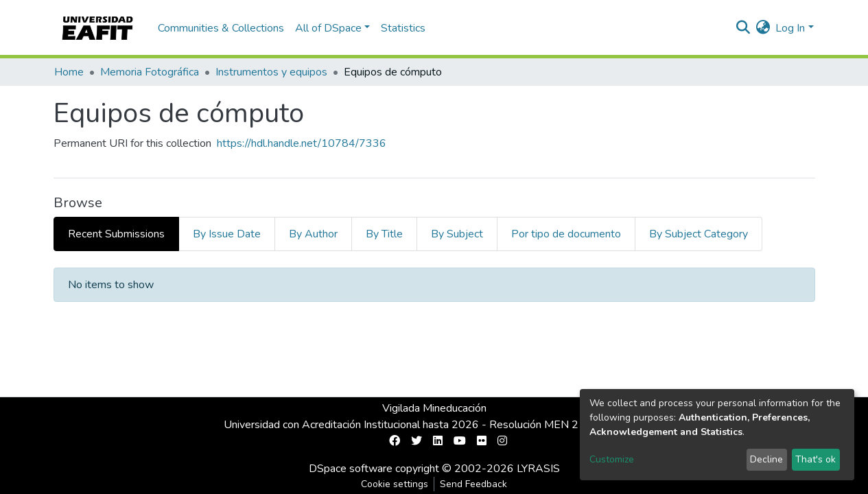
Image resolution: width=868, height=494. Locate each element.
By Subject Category (699, 234)
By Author (313, 234)
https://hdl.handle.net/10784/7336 (302, 143)
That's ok (816, 459)
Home (69, 72)
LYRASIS (538, 469)
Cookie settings (395, 484)
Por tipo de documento (566, 234)
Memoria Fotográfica (150, 72)
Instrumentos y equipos (271, 72)
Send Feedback (473, 484)
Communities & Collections (221, 28)
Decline (766, 459)
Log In (790, 28)
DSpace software (351, 469)
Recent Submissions (116, 234)
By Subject (457, 234)
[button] (763, 28)
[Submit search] (743, 28)
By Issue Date (227, 234)
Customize (612, 459)
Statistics (403, 28)
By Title (384, 234)
